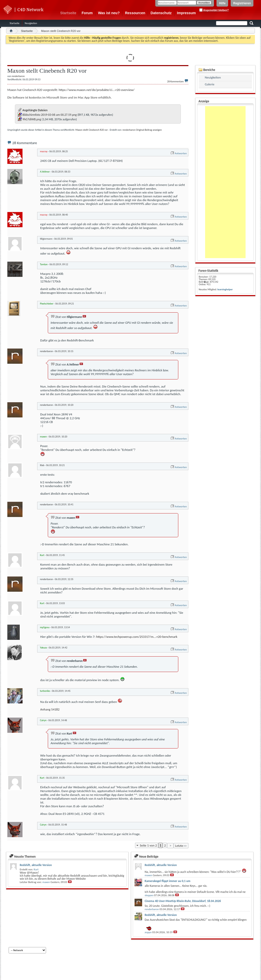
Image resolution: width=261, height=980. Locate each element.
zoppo (148, 932)
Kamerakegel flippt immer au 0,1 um (168, 881)
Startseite (68, 13)
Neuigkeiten (31, 23)
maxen (46, 882)
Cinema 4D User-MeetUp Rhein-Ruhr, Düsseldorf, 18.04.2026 (183, 901)
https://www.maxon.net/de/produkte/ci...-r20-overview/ (97, 90)
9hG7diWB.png (32, 119)
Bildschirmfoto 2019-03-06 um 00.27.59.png (50, 115)
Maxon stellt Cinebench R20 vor (92, 130)
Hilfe (222, 3)
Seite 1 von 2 (148, 845)
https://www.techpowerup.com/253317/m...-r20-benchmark (137, 637)
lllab (42, 465)
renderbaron (129, 130)
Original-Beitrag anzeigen (149, 130)
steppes (149, 895)
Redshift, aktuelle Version (36, 865)
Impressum (187, 13)
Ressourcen (135, 13)
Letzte (181, 846)
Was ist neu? (109, 13)
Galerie (210, 84)
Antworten (178, 153)
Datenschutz (161, 13)
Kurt (36, 869)
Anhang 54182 (50, 709)
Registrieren (242, 3)
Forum (87, 13)
